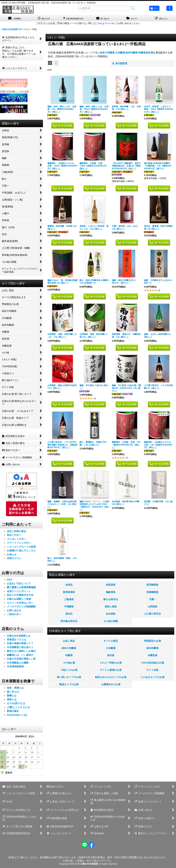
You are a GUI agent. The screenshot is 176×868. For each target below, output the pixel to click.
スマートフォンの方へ (19, 544)
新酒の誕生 (13, 712)
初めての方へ (14, 536)
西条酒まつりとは (16, 641)
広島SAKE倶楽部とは (19, 637)
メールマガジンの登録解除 (21, 608)
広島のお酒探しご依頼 (19, 600)
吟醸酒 (142, 54)
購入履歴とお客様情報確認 (21, 589)
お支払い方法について (19, 585)
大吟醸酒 (120, 54)
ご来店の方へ (14, 616)
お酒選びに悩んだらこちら (21, 552)
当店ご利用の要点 (16, 532)
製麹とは (12, 697)
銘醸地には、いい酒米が (20, 656)
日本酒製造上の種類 (18, 664)
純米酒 (150, 54)
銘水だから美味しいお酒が (21, 652)
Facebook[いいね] (17, 716)
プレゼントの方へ (16, 540)
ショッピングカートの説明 (21, 548)
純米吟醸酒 (131, 54)
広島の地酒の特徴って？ (20, 645)
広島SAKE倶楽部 (89, 864)
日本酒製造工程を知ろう (20, 648)
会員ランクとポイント (19, 592)
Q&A (10, 581)
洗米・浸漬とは (15, 689)
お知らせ (12, 556)
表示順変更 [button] (120, 65)
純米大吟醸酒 (107, 54)
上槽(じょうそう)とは (18, 708)
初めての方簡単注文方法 (20, 596)
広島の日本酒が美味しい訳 (21, 660)
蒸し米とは (13, 693)
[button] (169, 8)
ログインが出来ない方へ (20, 604)
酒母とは (12, 701)
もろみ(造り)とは (16, 705)
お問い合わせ (14, 612)
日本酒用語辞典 (15, 668)
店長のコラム (14, 560)
